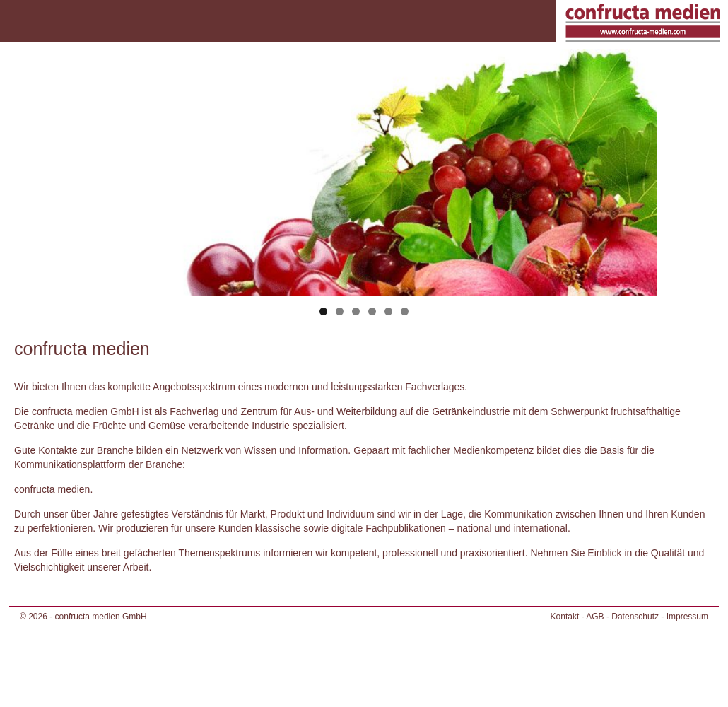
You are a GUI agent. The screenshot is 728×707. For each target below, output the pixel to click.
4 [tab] (372, 311)
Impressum (687, 617)
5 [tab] (388, 311)
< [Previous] (90, 170)
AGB (595, 617)
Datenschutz (635, 617)
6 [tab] (405, 311)
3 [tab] (356, 311)
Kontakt (565, 617)
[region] (364, 193)
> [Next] (639, 170)
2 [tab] (340, 311)
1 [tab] (323, 311)
